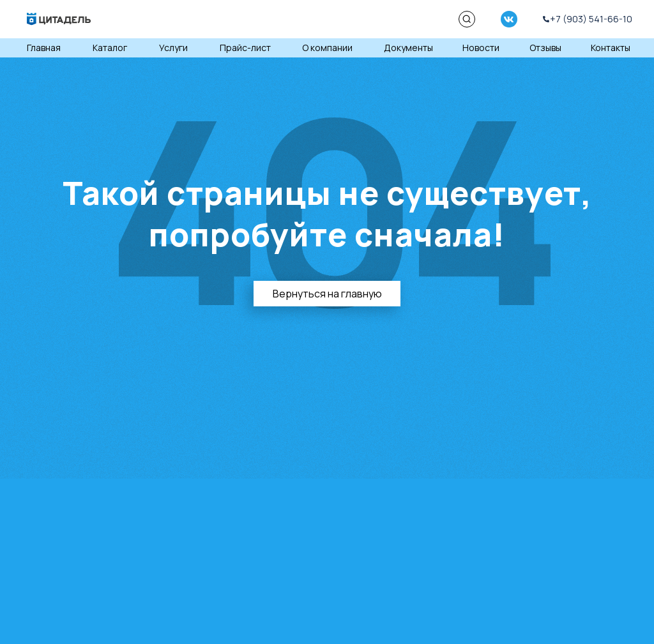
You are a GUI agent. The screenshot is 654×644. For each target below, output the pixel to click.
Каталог (110, 48)
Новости (481, 48)
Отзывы (545, 48)
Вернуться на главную (327, 294)
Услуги (173, 48)
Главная (44, 48)
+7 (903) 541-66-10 (591, 19)
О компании (327, 48)
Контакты (611, 48)
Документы (408, 48)
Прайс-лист (245, 48)
